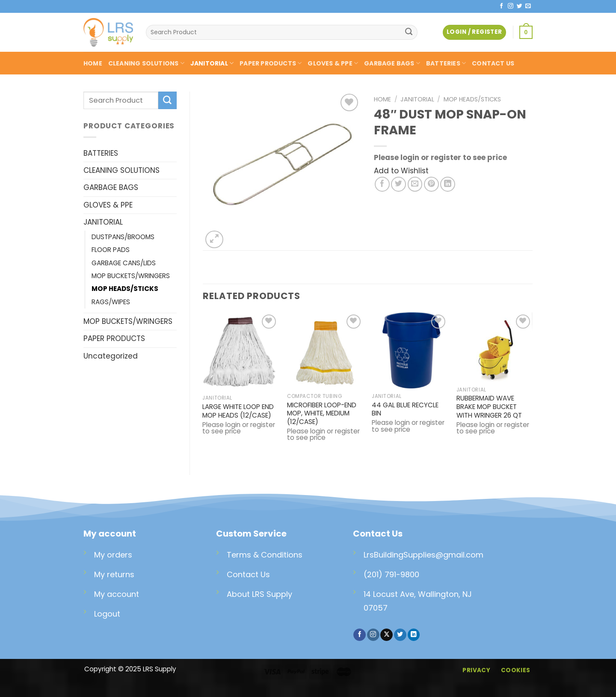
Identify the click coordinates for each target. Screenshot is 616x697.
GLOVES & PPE (333, 63)
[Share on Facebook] (382, 184)
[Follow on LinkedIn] (414, 635)
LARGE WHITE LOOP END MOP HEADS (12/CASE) (238, 411)
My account (117, 594)
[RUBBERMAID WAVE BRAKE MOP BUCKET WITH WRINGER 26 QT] (495, 347)
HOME (93, 63)
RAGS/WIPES (111, 302)
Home (382, 99)
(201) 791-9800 (391, 574)
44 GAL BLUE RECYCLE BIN (405, 409)
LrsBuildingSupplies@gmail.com (423, 555)
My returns (114, 574)
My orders (113, 555)
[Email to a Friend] (415, 184)
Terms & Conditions (265, 555)
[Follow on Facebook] (502, 6)
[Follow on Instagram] (511, 6)
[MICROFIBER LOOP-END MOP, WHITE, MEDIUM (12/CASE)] (325, 350)
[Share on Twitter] (398, 184)
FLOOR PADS (111, 250)
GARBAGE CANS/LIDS (124, 263)
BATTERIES (446, 63)
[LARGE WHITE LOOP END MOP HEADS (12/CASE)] (240, 351)
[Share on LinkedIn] (448, 184)
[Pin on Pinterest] (431, 184)
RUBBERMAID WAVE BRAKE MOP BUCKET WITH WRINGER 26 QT (489, 407)
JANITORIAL (212, 63)
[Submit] (409, 33)
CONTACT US (493, 63)
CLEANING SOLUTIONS (146, 63)
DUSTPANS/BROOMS (123, 237)
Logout (107, 614)
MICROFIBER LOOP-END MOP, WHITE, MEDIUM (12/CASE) (322, 414)
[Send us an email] (528, 6)
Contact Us (248, 574)
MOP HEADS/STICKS (125, 289)
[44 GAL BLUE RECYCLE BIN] (410, 350)
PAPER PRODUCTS (271, 63)
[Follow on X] (386, 635)
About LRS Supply (259, 594)
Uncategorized (111, 356)
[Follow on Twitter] (520, 6)
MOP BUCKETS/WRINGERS (131, 276)
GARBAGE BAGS (392, 63)
